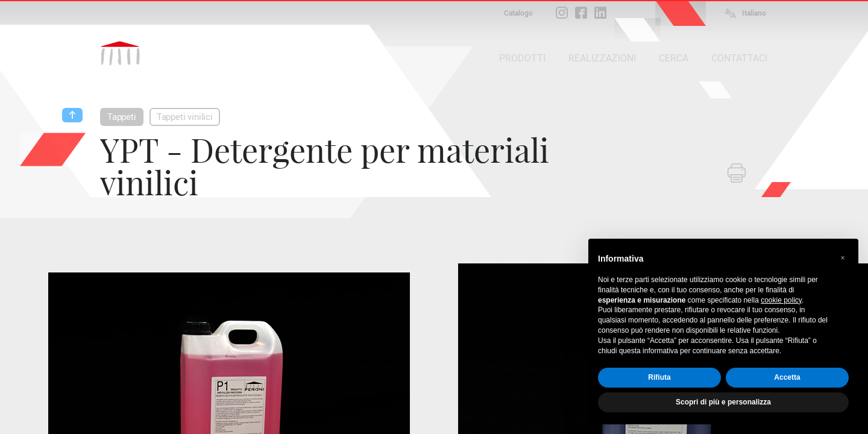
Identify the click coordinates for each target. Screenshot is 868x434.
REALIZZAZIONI (602, 58)
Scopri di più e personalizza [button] (723, 402)
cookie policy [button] (781, 300)
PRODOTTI (522, 58)
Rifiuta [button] (659, 377)
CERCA (674, 58)
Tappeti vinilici (185, 117)
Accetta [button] (787, 377)
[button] (843, 258)
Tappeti (122, 117)
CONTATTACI (739, 58)
